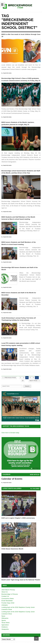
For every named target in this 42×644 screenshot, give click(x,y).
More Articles (35, 475)
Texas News (5, 623)
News (3, 616)
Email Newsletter (7, 601)
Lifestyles (5, 605)
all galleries (35, 489)
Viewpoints (5, 629)
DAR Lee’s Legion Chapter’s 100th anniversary (18, 518)
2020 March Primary (8, 590)
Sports (4, 620)
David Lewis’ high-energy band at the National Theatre (21, 580)
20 (23, 381)
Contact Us (5, 596)
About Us (5, 592)
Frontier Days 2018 (8, 603)
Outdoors (5, 627)
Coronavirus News (8, 599)
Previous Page (9, 378)
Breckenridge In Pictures (10, 594)
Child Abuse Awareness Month (12, 549)
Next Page (34, 381)
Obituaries (5, 618)
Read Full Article (6, 73)
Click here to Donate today (10, 433)
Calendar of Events (12, 479)
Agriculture (5, 625)
